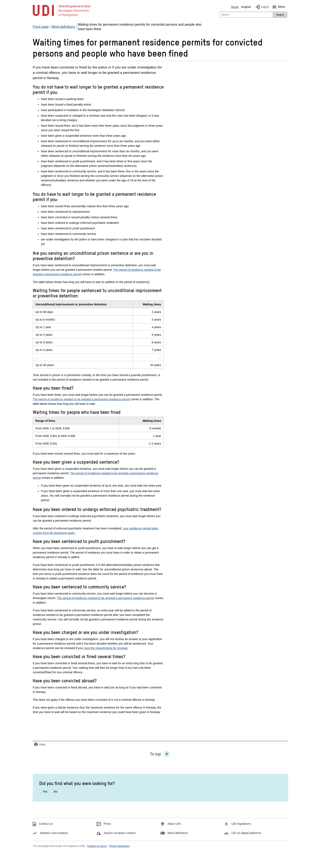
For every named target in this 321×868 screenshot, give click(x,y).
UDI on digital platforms (246, 833)
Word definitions (178, 833)
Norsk (235, 7)
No (55, 792)
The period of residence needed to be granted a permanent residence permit (81, 399)
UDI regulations (241, 824)
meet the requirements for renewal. (106, 648)
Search (280, 15)
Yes (45, 792)
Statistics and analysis (54, 833)
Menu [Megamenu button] (278, 7)
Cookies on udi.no (97, 846)
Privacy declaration (119, 846)
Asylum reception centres (120, 833)
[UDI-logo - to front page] (62, 16)
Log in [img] (261, 7)
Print (40, 745)
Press (107, 824)
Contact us (46, 824)
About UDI (174, 824)
